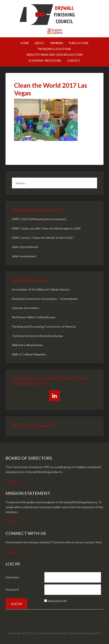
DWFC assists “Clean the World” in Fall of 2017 (43, 238)
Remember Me (57, 601)
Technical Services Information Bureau (38, 336)
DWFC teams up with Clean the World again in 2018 (46, 228)
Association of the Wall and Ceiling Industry (41, 289)
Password (12, 589)
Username (12, 577)
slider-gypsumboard (25, 247)
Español (57, 33)
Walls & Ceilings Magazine (29, 354)
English (57, 30)
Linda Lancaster (90, 633)
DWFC (55, 15)
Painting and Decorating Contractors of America (44, 326)
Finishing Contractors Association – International (45, 299)
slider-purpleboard (24, 256)
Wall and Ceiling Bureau (27, 345)
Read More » (14, 482)
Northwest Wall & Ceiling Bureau (34, 317)
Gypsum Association (26, 308)
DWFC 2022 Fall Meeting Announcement (39, 219)
